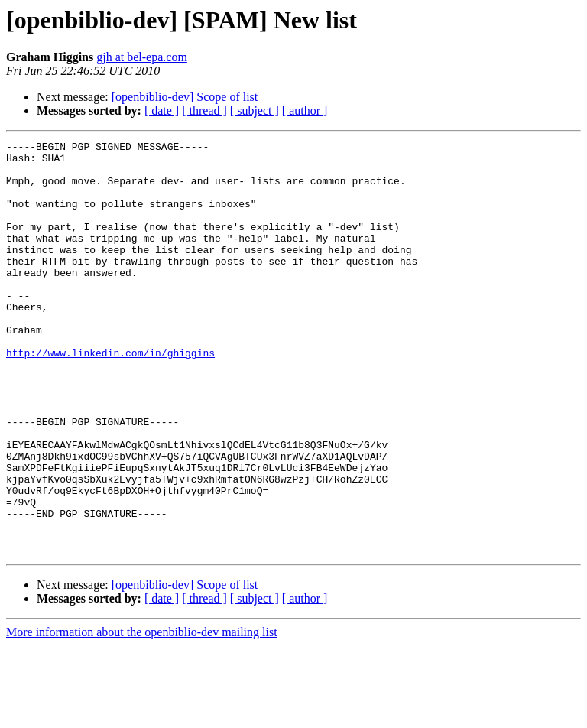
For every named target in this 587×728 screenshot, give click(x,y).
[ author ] (305, 110)
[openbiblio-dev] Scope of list (185, 97)
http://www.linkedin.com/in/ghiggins (110, 396)
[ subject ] (255, 110)
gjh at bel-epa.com (142, 57)
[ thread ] (204, 110)
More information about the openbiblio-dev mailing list (142, 715)
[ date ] (162, 110)
